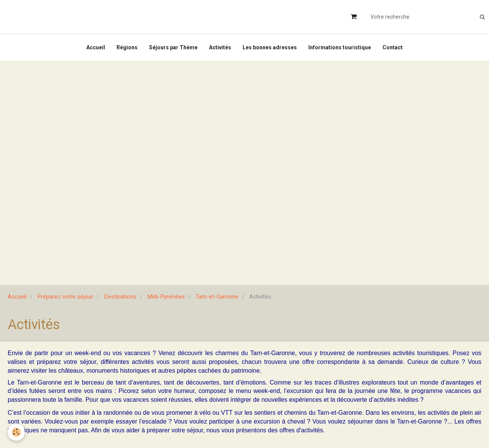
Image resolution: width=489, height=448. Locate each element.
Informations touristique (340, 47)
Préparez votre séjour (65, 297)
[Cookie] (16, 432)
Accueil (96, 47)
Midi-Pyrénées (166, 297)
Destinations (120, 297)
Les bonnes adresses (270, 47)
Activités (220, 47)
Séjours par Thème (173, 47)
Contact (393, 47)
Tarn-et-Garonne (217, 297)
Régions (127, 47)
